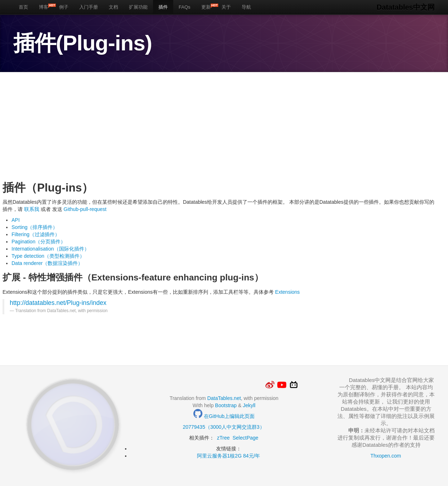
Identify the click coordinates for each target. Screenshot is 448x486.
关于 (226, 7)
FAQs (185, 7)
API (16, 220)
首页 (23, 7)
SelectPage (246, 438)
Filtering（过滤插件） (36, 234)
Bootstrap (226, 405)
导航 (246, 7)
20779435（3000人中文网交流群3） (223, 427)
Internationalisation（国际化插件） (50, 249)
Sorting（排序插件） (35, 227)
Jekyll (249, 405)
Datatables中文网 (406, 7)
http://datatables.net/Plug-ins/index (58, 303)
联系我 (32, 209)
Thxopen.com (386, 456)
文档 (113, 7)
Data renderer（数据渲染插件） (47, 263)
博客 (46, 7)
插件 (163, 7)
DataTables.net (224, 398)
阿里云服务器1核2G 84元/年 (229, 456)
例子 (64, 7)
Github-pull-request (84, 209)
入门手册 (89, 7)
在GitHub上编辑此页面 (224, 416)
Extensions (287, 292)
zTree (223, 438)
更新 (209, 7)
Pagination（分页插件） (39, 242)
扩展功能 (138, 7)
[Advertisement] (219, 126)
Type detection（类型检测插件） (48, 256)
